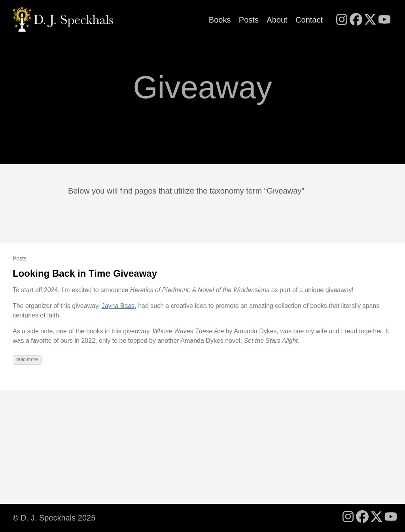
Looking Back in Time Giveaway (85, 273)
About (277, 20)
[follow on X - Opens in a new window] (370, 20)
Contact (309, 20)
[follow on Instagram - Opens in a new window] (342, 20)
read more (27, 359)
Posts (249, 20)
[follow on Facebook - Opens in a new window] (356, 20)
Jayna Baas (118, 306)
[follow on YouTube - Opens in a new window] (384, 20)
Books (220, 20)
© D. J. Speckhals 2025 (54, 518)
